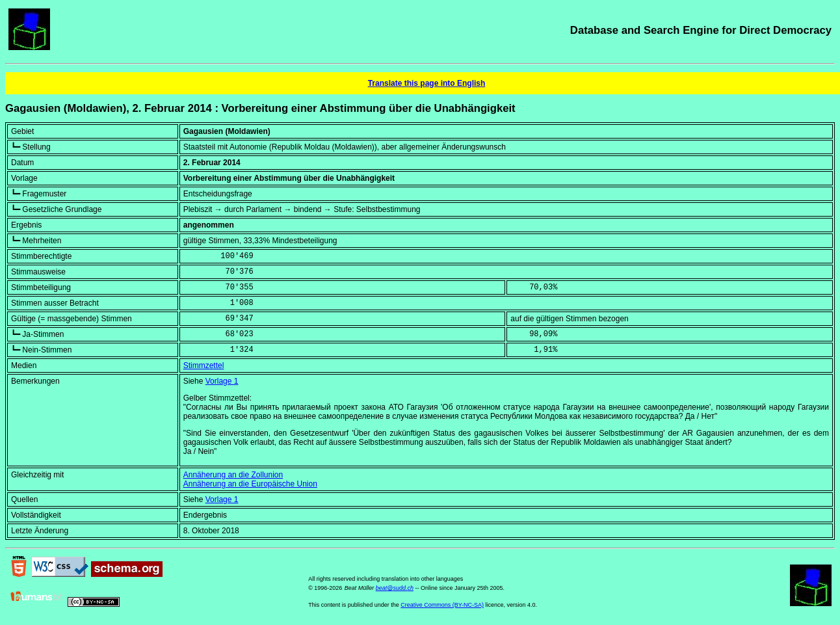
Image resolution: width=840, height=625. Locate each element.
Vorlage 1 (222, 381)
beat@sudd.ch (395, 588)
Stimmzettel (204, 366)
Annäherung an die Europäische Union (250, 484)
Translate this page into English (427, 83)
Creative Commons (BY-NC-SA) (442, 605)
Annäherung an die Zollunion (233, 475)
